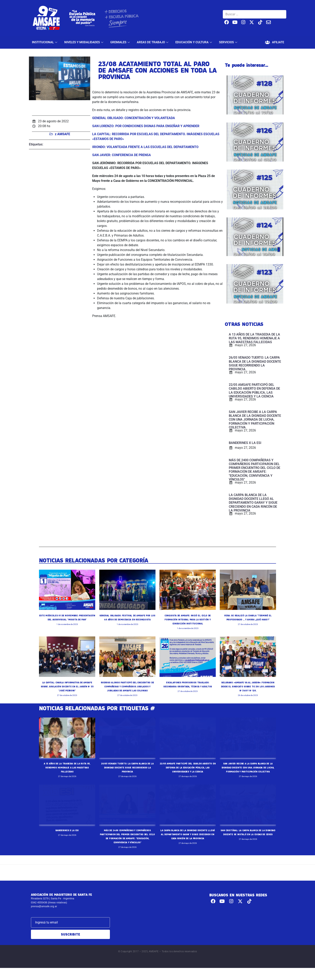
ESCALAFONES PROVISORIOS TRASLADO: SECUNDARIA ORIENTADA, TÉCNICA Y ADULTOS (188, 686)
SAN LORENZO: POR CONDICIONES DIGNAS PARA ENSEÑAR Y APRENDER (146, 126)
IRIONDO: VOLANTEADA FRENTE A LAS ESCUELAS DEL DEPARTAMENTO (145, 147)
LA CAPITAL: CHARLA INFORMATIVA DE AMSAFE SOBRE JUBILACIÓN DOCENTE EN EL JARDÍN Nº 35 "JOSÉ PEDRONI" (67, 686)
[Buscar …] (255, 14)
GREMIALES (121, 42)
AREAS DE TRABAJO (153, 42)
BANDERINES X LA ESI (67, 838)
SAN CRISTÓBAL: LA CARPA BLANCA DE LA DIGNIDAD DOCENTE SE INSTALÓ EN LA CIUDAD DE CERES (248, 842)
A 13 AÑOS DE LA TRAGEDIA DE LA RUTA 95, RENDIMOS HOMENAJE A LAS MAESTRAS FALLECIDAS (67, 771)
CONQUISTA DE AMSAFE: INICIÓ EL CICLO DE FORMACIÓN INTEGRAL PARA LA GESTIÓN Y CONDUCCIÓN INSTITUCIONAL (188, 620)
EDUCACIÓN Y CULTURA (194, 42)
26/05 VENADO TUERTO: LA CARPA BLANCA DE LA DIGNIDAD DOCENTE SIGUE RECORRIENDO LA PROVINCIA (127, 771)
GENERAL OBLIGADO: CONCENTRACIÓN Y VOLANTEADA (134, 118)
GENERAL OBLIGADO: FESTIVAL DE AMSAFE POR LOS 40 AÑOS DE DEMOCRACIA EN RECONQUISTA (127, 620)
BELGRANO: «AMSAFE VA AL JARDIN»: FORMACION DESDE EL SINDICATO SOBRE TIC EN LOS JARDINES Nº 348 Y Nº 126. (248, 686)
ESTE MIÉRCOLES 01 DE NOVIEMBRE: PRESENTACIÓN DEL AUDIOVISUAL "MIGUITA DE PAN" (67, 620)
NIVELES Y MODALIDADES (84, 42)
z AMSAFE (62, 134)
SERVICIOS (229, 42)
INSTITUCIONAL (45, 42)
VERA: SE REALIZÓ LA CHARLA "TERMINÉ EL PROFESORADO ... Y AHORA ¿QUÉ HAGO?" (248, 620)
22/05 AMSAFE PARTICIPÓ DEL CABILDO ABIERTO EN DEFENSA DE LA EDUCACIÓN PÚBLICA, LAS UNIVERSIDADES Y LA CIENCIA (188, 771)
